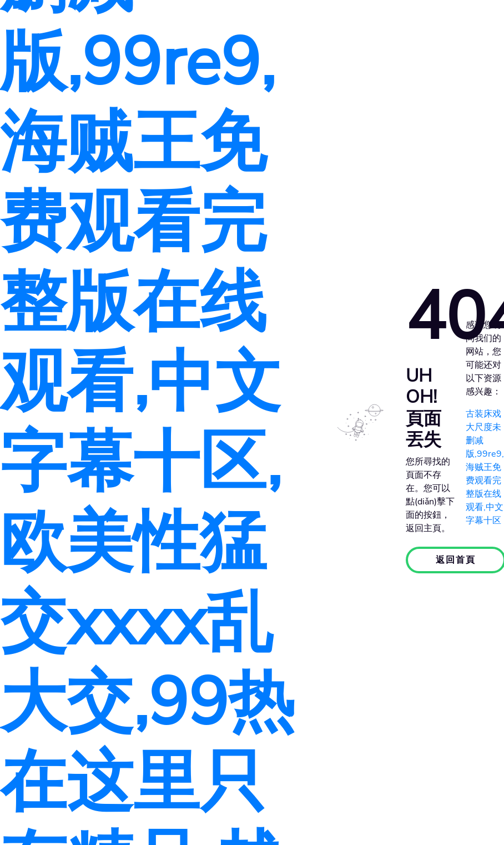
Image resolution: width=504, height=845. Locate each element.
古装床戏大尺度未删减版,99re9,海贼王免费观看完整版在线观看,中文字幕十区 (485, 467)
